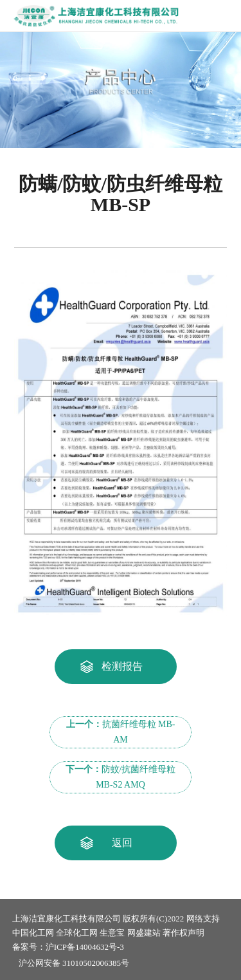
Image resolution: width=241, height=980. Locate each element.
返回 (122, 843)
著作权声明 (183, 933)
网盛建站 (144, 933)
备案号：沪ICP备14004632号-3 (68, 947)
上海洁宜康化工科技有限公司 (67, 919)
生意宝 (112, 933)
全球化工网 (77, 933)
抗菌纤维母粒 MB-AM (121, 732)
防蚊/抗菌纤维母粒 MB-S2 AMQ (121, 777)
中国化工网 (33, 933)
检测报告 (122, 666)
